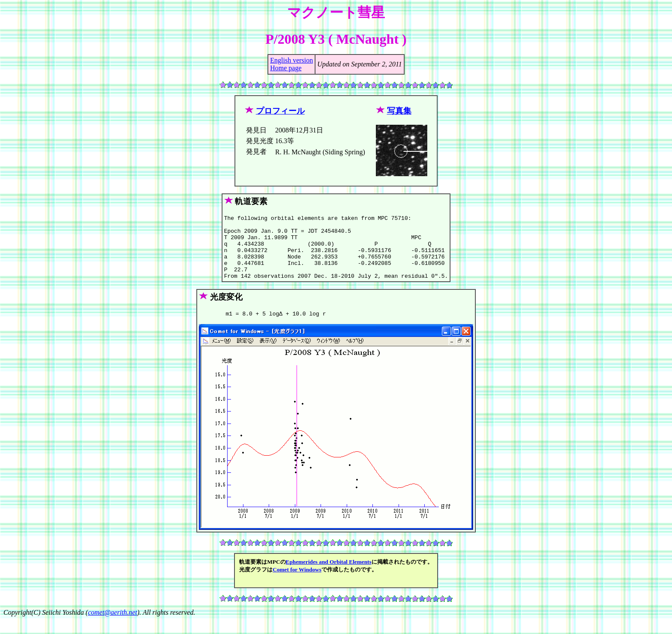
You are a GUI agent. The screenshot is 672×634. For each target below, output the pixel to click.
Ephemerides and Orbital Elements (329, 576)
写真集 (399, 111)
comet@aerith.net (112, 626)
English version (291, 60)
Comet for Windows (297, 584)
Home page (286, 68)
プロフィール (280, 111)
